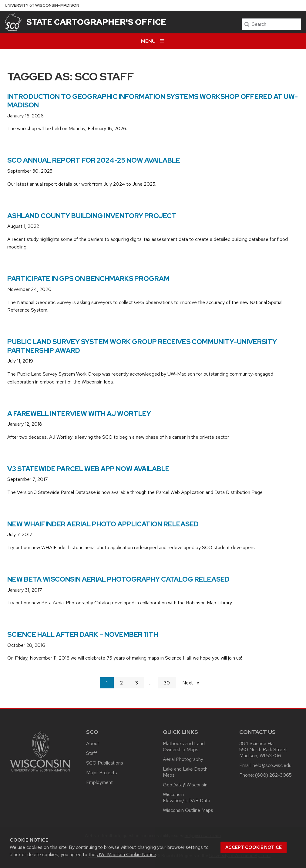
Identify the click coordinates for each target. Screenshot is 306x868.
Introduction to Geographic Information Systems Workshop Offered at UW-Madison (153, 101)
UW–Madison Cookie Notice (126, 854)
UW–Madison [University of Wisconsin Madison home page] (42, 5)
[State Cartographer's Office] (13, 22)
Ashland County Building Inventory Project (92, 216)
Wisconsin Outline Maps (188, 810)
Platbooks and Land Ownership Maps (184, 746)
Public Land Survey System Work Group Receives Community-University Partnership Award (142, 346)
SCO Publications (105, 763)
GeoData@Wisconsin (185, 785)
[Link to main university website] (40, 773)
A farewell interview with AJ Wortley (79, 414)
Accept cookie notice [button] (254, 847)
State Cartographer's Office (96, 22)
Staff (92, 753)
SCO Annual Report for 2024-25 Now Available (94, 160)
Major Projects (102, 773)
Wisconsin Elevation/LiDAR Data (187, 797)
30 (167, 683)
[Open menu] (153, 41)
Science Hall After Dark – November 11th (83, 635)
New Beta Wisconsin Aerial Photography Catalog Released (118, 579)
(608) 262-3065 (273, 775)
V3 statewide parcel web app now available (88, 469)
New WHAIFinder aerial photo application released (103, 524)
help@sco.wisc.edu (272, 765)
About (93, 743)
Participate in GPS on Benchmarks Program (88, 279)
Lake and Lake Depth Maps (185, 772)
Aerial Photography (183, 759)
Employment (99, 782)
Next (193, 682)
